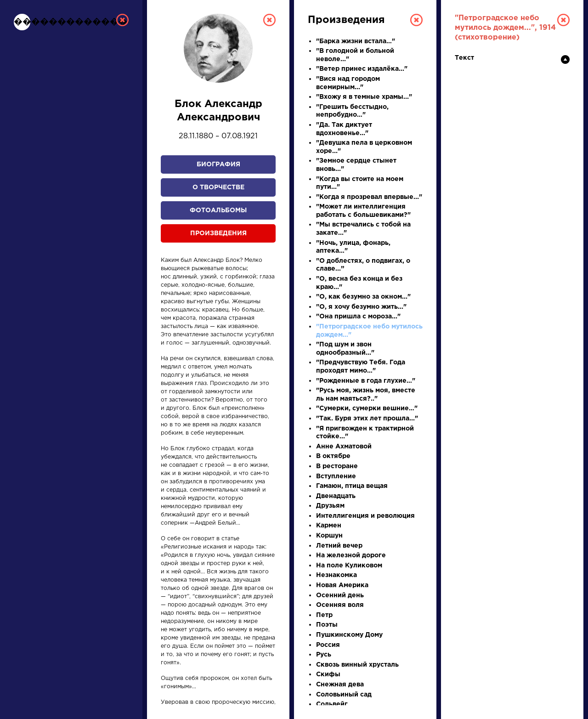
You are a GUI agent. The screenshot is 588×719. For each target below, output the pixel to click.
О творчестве (218, 187)
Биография (218, 164)
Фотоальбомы (218, 210)
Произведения (218, 233)
